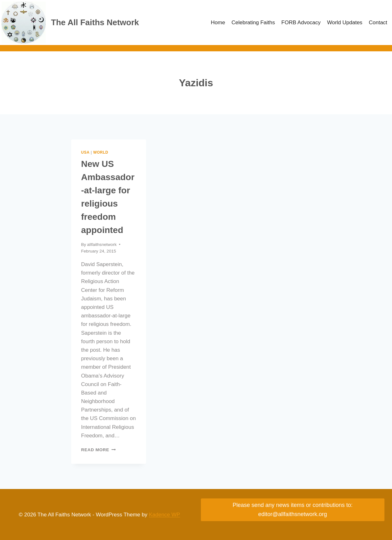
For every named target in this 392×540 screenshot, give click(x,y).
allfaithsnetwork (102, 244)
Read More (99, 450)
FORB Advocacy (301, 23)
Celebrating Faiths (253, 23)
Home (218, 23)
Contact (378, 23)
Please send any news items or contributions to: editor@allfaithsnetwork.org (293, 510)
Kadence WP (165, 515)
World (101, 152)
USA (85, 152)
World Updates (345, 23)
